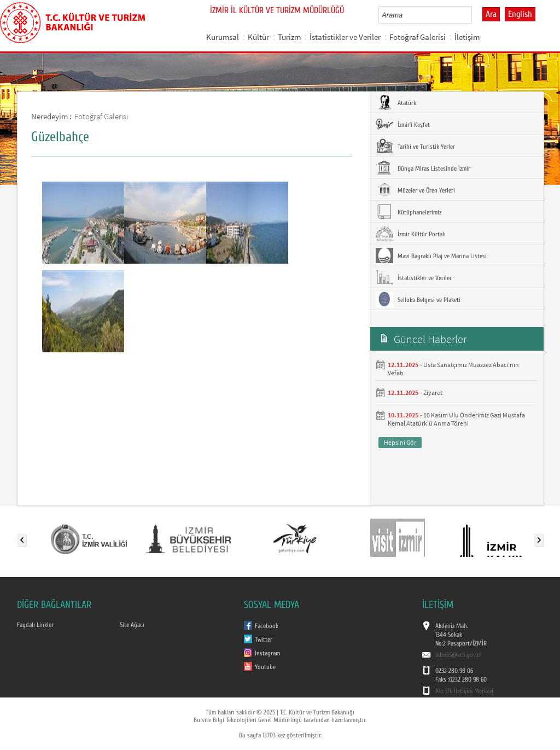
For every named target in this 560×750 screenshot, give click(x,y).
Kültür (258, 37)
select (475, 15)
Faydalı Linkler (35, 625)
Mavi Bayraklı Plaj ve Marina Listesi (431, 255)
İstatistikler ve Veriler (345, 37)
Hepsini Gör (400, 442)
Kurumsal (223, 37)
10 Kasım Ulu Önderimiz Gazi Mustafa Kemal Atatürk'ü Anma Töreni (456, 419)
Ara (491, 14)
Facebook (267, 626)
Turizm (289, 37)
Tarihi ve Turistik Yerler (415, 146)
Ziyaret (433, 393)
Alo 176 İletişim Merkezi (464, 691)
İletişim (467, 37)
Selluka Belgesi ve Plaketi (418, 299)
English (520, 14)
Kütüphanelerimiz (409, 212)
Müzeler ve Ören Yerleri (415, 190)
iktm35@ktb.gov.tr (458, 655)
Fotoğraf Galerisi (418, 37)
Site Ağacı (132, 625)
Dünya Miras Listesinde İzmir (423, 168)
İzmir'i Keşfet (403, 124)
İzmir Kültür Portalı (411, 234)
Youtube (265, 667)
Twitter (264, 639)
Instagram (267, 653)
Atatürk (396, 102)
